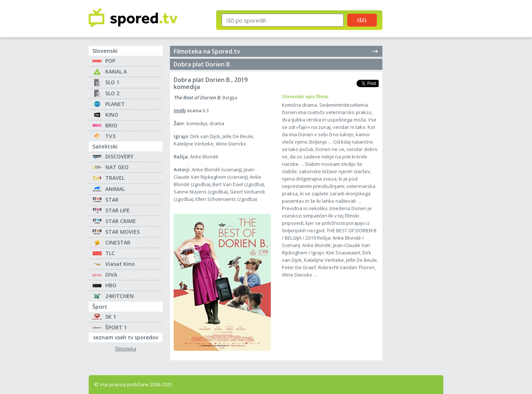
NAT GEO (117, 167)
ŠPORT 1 (116, 327)
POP (110, 61)
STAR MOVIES (122, 232)
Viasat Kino (120, 264)
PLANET (115, 104)
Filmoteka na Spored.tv (276, 51)
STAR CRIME (121, 221)
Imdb (180, 110)
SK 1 (111, 317)
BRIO (111, 125)
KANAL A (116, 71)
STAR (112, 200)
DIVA (111, 275)
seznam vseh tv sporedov (128, 337)
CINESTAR (118, 242)
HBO (111, 285)
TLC (110, 253)
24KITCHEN (120, 296)
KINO (112, 115)
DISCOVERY (119, 156)
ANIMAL (115, 189)
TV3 (110, 136)
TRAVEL (115, 178)
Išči (362, 20)
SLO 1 (112, 82)
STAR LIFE (117, 210)
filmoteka (126, 349)
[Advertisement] (419, 121)
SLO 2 (112, 93)
